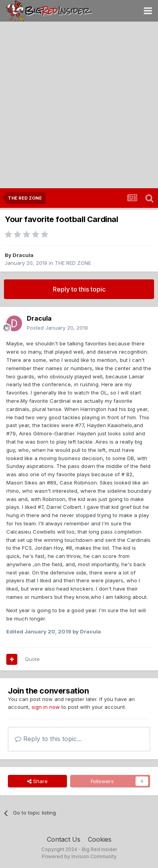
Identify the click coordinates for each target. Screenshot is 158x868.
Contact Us (64, 839)
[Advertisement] (79, 106)
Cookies (100, 839)
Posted (57, 328)
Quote (32, 659)
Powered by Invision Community (79, 856)
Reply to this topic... (48, 739)
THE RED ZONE (73, 263)
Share (37, 781)
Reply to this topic (79, 289)
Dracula (23, 255)
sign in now (46, 707)
